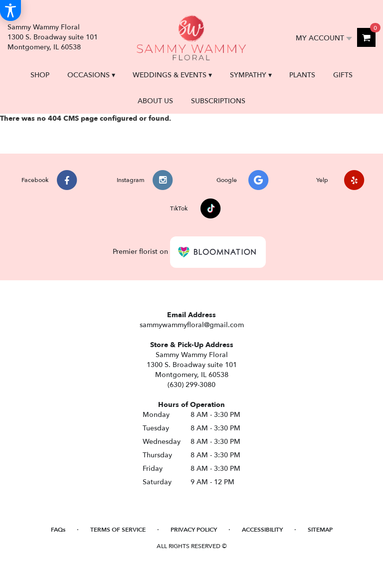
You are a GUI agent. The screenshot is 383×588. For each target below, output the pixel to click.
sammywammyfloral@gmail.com (192, 325)
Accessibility (262, 530)
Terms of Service (118, 530)
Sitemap (320, 530)
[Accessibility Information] (10, 10)
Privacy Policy (194, 530)
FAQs (58, 530)
